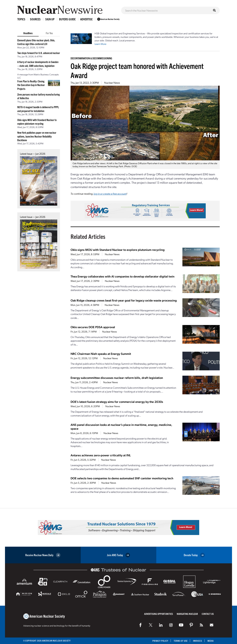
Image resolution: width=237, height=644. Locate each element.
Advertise (86, 19)
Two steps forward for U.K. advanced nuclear (39, 53)
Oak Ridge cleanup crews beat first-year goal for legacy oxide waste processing (124, 300)
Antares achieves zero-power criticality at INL (101, 455)
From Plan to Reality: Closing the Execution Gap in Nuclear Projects (31, 85)
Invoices (198, 641)
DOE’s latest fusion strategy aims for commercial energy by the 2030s (117, 402)
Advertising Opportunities (159, 614)
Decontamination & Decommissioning (91, 58)
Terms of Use (181, 641)
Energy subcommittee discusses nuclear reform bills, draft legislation (117, 378)
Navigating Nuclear (187, 614)
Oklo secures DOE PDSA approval (93, 327)
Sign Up (50, 19)
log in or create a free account (110, 194)
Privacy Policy (160, 641)
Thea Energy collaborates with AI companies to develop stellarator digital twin (122, 276)
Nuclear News (112, 83)
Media (211, 641)
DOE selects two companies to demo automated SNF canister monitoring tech (122, 478)
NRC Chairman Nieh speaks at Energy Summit (101, 354)
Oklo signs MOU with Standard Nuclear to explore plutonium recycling (118, 250)
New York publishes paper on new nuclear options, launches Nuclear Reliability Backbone (37, 136)
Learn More (100, 44)
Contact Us (208, 614)
